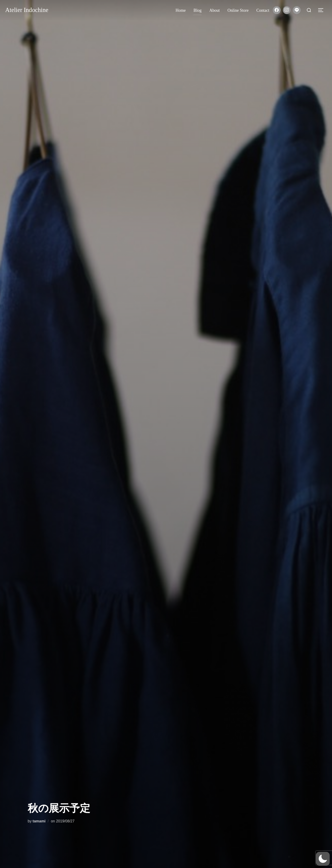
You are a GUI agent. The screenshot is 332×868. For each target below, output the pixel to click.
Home (181, 10)
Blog (197, 10)
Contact (263, 10)
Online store (238, 10)
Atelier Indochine (29, 10)
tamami (39, 821)
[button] (323, 859)
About (215, 10)
